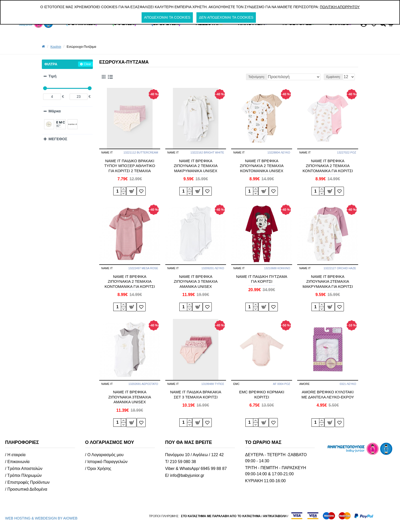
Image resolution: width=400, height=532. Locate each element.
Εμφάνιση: (335, 77)
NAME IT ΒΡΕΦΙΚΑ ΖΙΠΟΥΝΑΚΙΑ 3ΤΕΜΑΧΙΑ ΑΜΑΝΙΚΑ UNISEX (130, 397)
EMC (236, 384)
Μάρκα (55, 111)
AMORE (304, 384)
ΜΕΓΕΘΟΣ (58, 139)
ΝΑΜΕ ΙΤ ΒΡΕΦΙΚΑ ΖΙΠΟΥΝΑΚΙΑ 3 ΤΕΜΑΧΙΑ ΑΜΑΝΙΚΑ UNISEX (196, 281)
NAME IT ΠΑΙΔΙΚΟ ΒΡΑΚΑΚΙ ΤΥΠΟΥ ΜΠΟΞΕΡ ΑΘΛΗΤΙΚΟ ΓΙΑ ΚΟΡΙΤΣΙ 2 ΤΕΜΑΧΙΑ (130, 166)
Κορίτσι (56, 47)
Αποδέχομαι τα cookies (167, 17)
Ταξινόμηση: (270, 77)
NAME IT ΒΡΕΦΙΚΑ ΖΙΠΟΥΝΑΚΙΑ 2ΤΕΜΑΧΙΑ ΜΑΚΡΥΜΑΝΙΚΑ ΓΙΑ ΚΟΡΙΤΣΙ (328, 281)
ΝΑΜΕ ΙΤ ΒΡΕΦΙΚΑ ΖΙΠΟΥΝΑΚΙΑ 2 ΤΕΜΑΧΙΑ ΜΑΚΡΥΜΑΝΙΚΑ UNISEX (196, 166)
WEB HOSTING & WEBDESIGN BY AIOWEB (41, 518)
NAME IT (107, 152)
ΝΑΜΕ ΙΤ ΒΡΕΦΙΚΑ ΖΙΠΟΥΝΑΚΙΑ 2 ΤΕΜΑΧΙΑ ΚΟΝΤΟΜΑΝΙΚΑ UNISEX (262, 166)
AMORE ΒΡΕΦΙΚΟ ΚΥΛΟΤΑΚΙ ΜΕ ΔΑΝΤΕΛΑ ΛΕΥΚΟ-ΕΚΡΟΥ (328, 394)
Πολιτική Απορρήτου (340, 7)
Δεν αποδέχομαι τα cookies (226, 17)
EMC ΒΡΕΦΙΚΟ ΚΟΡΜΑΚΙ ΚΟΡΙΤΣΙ (262, 394)
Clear (87, 64)
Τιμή (52, 76)
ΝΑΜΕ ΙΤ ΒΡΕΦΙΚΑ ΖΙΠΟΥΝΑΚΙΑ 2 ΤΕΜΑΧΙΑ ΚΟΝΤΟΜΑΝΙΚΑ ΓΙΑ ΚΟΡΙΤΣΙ (328, 166)
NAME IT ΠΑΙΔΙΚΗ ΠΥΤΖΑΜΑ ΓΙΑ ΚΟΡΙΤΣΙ (262, 279)
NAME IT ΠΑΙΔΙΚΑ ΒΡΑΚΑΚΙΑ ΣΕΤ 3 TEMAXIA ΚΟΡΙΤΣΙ (196, 394)
